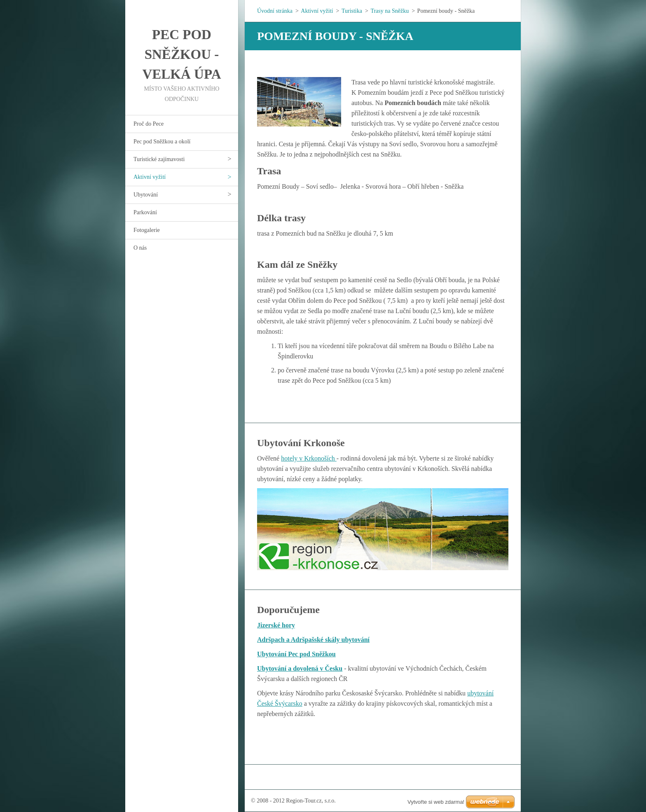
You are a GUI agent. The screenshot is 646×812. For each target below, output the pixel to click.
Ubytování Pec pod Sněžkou (296, 654)
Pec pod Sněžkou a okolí (162, 142)
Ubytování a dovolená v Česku (300, 668)
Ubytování (146, 195)
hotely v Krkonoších (309, 458)
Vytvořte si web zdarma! (436, 802)
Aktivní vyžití (150, 177)
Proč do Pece (149, 124)
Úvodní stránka (275, 11)
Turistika (352, 11)
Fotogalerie (147, 230)
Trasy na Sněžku (390, 11)
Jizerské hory (276, 625)
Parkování (145, 212)
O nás (140, 248)
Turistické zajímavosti (159, 159)
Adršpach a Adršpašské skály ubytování (313, 640)
